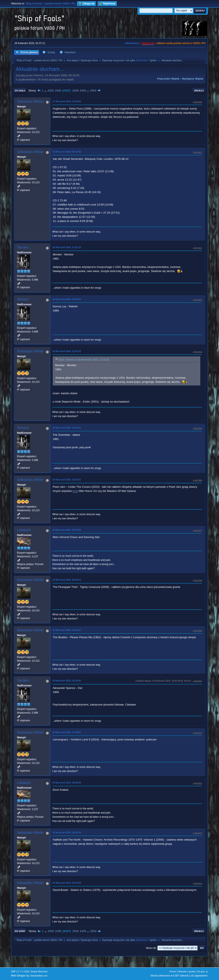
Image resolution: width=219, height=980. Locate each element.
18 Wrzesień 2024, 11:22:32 (67, 247)
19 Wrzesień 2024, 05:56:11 (67, 580)
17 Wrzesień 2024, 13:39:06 (67, 101)
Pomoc (173, 971)
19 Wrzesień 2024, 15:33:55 (67, 681)
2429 (83, 90)
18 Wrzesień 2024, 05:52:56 (67, 152)
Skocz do (151, 948)
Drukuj (199, 91)
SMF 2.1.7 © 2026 (20, 971)
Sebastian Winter (30, 102)
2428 (75, 90)
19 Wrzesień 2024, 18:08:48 (67, 783)
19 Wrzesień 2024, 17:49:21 (67, 732)
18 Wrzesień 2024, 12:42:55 (67, 299)
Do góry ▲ (203, 971)
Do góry (20, 931)
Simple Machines (39, 971)
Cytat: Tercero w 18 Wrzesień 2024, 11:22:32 (84, 360)
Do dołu (20, 91)
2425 (51, 90)
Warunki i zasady (187, 971)
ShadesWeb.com (39, 976)
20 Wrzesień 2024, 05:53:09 (67, 883)
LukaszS (24, 530)
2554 (93, 90)
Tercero (23, 247)
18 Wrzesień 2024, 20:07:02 (67, 530)
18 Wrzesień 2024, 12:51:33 (67, 351)
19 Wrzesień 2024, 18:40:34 (67, 832)
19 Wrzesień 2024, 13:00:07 (67, 630)
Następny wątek (193, 79)
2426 (58, 90)
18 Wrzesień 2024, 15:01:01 (67, 428)
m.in (75, 491)
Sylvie (153, 60)
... (46, 90)
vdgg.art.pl (148, 43)
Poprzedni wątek (168, 79)
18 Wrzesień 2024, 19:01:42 (67, 480)
